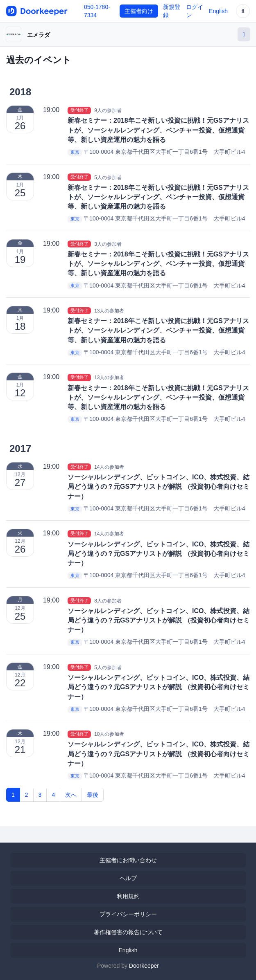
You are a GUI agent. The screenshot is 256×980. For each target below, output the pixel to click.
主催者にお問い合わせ (128, 860)
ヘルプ (128, 878)
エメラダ (39, 35)
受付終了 (79, 110)
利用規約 (128, 896)
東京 (75, 152)
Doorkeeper (144, 966)
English (218, 11)
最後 (93, 795)
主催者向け (139, 11)
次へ (71, 795)
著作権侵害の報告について (128, 932)
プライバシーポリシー (128, 914)
